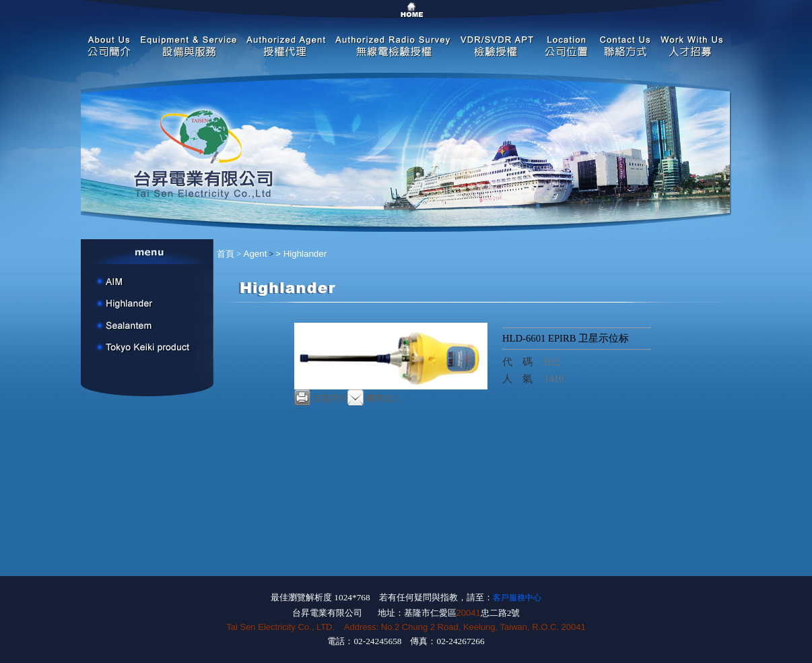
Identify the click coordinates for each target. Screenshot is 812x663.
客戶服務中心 (517, 598)
